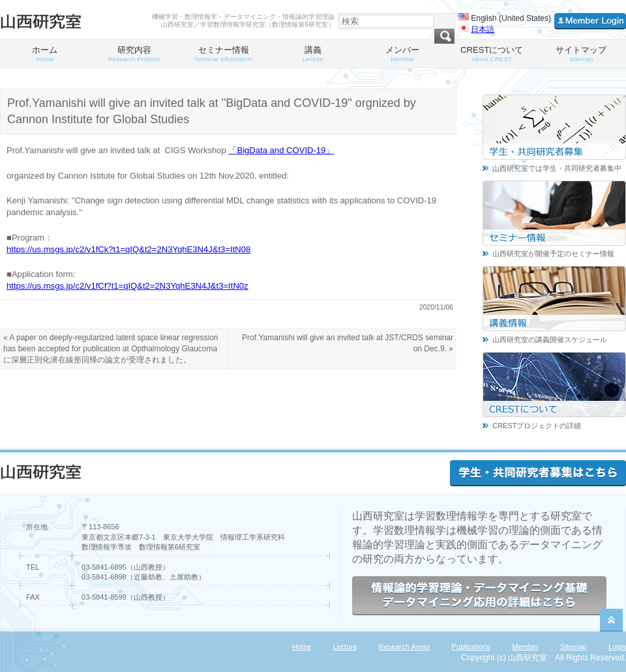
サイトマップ (581, 54)
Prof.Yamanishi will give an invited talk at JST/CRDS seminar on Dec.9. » (348, 343)
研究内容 (134, 54)
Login (617, 647)
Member (525, 647)
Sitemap (573, 647)
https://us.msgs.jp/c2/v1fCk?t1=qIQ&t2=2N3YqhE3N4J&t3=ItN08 (128, 249)
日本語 (483, 29)
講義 (313, 54)
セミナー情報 (223, 54)
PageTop (611, 620)
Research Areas (404, 647)
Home (302, 647)
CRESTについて (492, 54)
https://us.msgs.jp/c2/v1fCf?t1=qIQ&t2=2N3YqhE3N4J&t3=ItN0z (127, 286)
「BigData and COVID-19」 (281, 150)
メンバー (403, 54)
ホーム (45, 54)
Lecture (345, 647)
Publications (471, 647)
